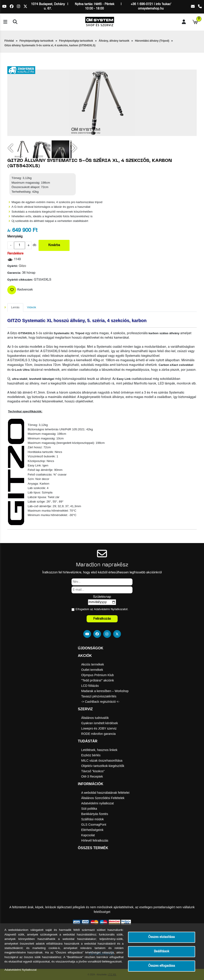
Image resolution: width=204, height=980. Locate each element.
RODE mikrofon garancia (99, 734)
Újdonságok (91, 648)
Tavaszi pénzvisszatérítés (99, 696)
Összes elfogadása (162, 966)
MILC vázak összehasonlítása (102, 761)
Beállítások (162, 952)
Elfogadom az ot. (102, 609)
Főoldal (9, 41)
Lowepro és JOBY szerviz (99, 728)
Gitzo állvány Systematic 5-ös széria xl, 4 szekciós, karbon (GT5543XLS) (50, 45)
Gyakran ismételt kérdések (100, 723)
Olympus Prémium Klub (98, 675)
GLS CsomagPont (94, 825)
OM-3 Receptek (92, 776)
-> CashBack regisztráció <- (100, 702)
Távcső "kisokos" (93, 771)
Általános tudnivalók (95, 718)
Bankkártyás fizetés (95, 814)
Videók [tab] (32, 307)
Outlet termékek (92, 670)
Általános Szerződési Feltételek (103, 798)
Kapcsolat (88, 835)
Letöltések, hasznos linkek (99, 750)
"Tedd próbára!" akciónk (98, 680)
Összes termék (93, 848)
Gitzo (22, 266)
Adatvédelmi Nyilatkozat (110, 609)
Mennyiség (15, 237)
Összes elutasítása (161, 937)
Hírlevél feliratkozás (95, 840)
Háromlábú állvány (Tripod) (152, 41)
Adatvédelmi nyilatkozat (98, 803)
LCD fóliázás (90, 686)
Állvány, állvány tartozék (114, 41)
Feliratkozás (102, 619)
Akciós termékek (93, 664)
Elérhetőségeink (92, 830)
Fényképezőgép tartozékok (36, 41)
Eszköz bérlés (91, 755)
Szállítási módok (93, 819)
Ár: (9, 231)
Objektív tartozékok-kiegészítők (103, 766)
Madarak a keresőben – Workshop (105, 691)
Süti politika (89, 809)
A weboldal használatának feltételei (105, 793)
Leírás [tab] (15, 307)
